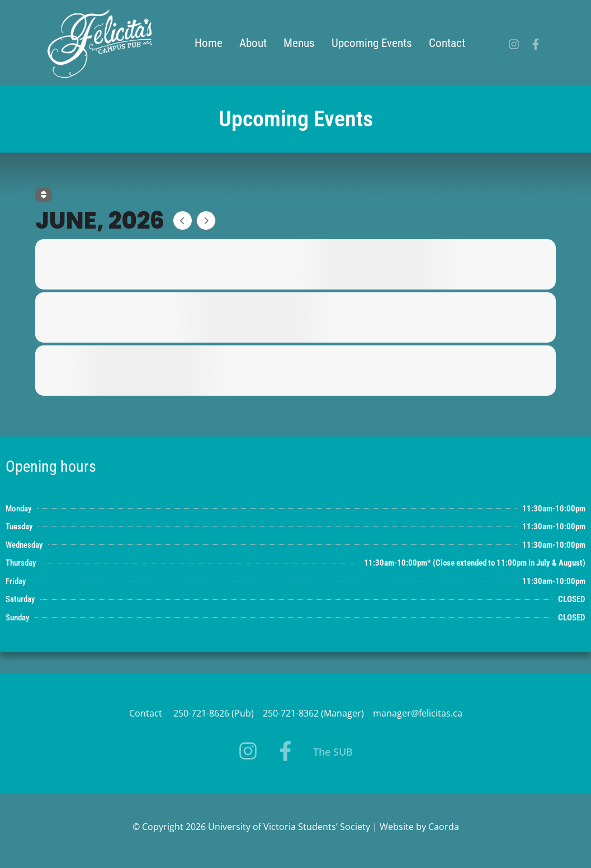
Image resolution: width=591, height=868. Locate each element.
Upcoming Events (372, 43)
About (253, 43)
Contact (447, 43)
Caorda (444, 827)
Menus (299, 43)
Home (209, 43)
